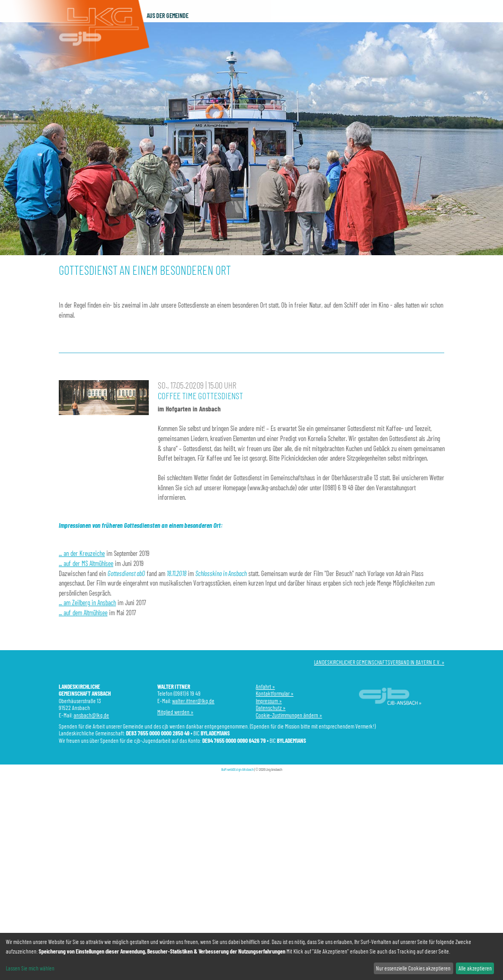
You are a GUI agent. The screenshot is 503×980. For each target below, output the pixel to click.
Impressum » (269, 701)
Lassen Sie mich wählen (30, 968)
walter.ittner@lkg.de (193, 701)
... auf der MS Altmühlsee (86, 563)
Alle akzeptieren (475, 968)
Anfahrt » (265, 686)
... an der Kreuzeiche (82, 553)
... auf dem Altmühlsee (83, 613)
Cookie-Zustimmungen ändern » (289, 715)
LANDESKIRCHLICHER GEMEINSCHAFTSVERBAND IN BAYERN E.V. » (379, 662)
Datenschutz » (271, 708)
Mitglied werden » (175, 712)
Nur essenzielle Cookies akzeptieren (413, 968)
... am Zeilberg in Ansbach (87, 603)
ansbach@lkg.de (91, 715)
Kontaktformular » (275, 693)
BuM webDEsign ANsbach (237, 769)
